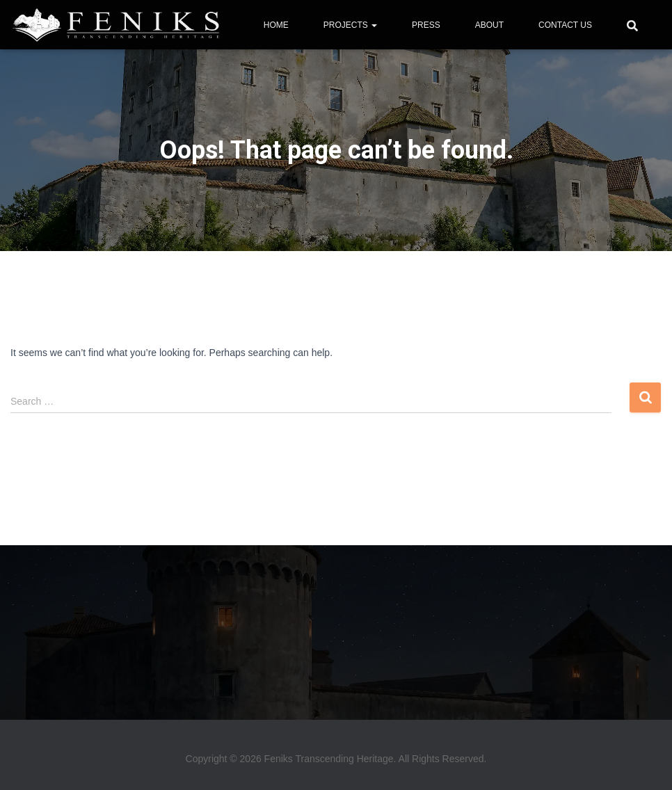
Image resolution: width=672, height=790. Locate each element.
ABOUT (489, 25)
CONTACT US (565, 25)
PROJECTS (350, 25)
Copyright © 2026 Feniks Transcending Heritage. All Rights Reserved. (336, 759)
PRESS (426, 25)
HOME (276, 25)
